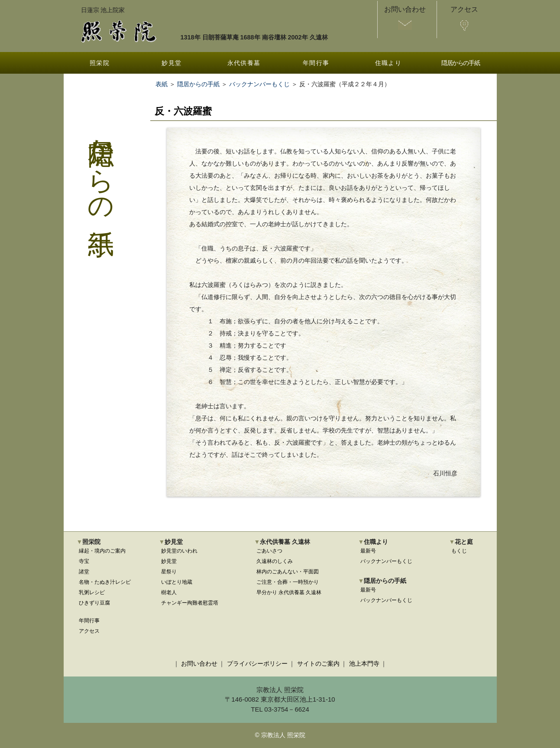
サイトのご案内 (318, 663)
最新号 (368, 551)
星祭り (169, 572)
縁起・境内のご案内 (102, 551)
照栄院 (100, 63)
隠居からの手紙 (460, 63)
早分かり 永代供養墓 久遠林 (289, 592)
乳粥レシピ (92, 592)
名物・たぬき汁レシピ (105, 582)
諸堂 (84, 572)
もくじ (459, 551)
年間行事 (316, 63)
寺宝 (84, 561)
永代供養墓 (244, 63)
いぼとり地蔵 (177, 582)
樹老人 (169, 592)
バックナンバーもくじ (259, 84)
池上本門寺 (364, 663)
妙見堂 (172, 63)
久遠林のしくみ (275, 561)
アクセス (89, 631)
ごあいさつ (269, 551)
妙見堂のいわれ (179, 551)
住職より (388, 63)
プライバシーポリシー (257, 663)
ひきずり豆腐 (94, 603)
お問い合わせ (199, 663)
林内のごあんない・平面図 (288, 572)
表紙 (162, 84)
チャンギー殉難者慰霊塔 (190, 603)
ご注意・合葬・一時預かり (288, 582)
